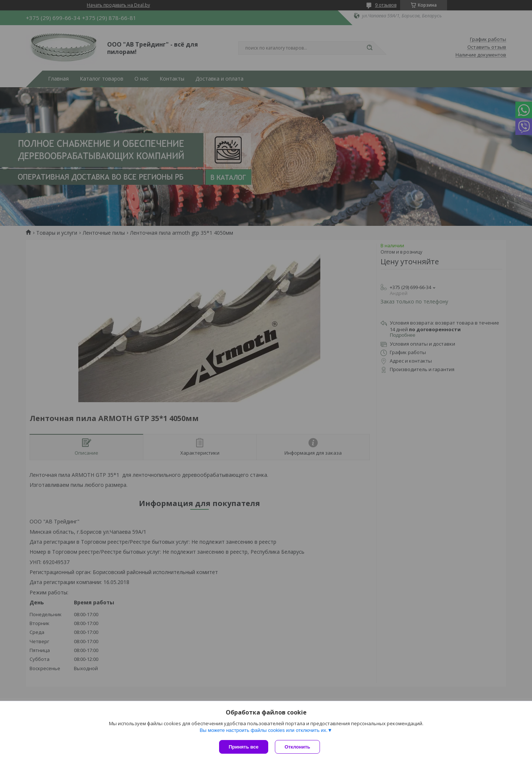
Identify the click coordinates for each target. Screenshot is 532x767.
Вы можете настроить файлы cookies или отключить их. (263, 731)
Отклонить (298, 747)
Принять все (244, 747)
